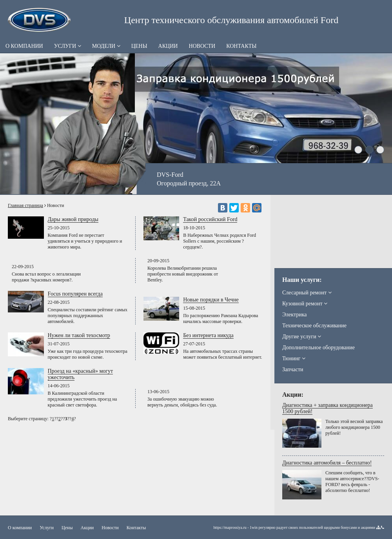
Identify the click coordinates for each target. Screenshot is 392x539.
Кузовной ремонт (305, 304)
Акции (168, 46)
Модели (106, 46)
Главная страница (25, 205)
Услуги (68, 46)
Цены (139, 46)
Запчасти (293, 369)
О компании (24, 46)
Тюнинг (294, 358)
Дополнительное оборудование (318, 348)
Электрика (294, 315)
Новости (202, 46)
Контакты (241, 46)
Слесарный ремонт (307, 293)
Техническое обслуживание (314, 326)
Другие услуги (302, 337)
